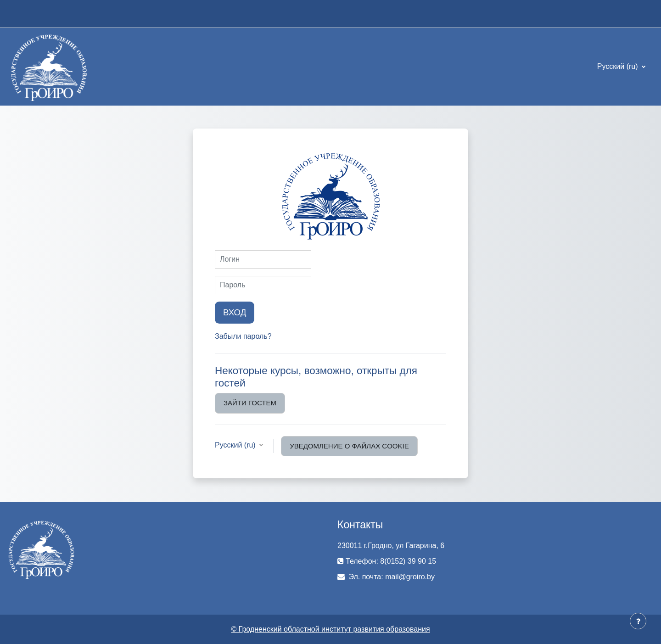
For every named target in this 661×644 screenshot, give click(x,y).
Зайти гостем (250, 403)
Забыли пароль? (243, 336)
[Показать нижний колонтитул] (638, 621)
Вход (235, 312)
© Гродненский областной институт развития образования (330, 629)
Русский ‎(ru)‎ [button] (236, 445)
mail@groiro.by (410, 577)
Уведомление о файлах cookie (349, 446)
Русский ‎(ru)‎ (619, 66)
